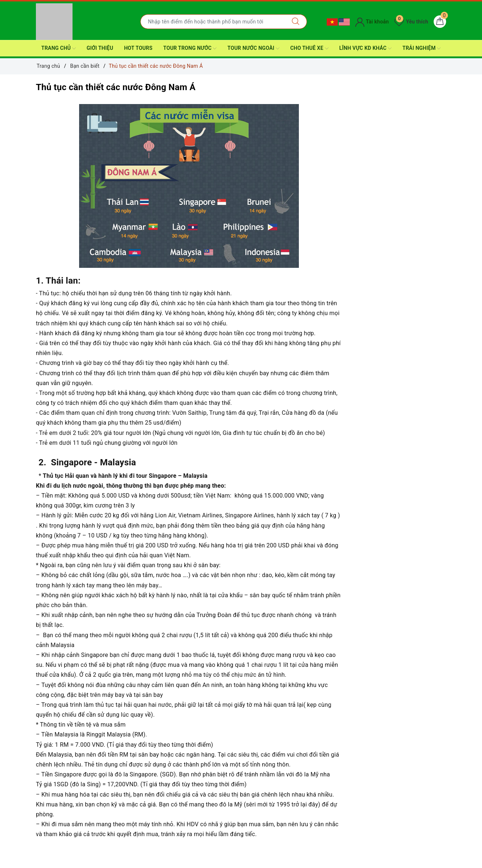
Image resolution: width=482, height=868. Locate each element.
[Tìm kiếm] (296, 22)
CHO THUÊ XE (309, 48)
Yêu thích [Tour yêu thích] (411, 22)
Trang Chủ (59, 48)
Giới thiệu (100, 48)
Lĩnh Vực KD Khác (365, 48)
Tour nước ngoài (253, 48)
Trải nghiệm (422, 48)
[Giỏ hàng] (440, 22)
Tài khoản (372, 22)
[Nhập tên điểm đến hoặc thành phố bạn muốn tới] (213, 22)
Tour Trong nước (190, 48)
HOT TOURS (138, 48)
